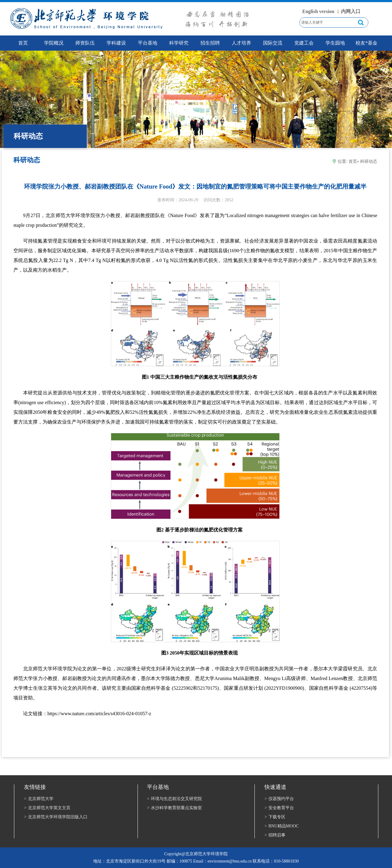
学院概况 (54, 43)
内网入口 (351, 11)
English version (318, 11)
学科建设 (116, 43)
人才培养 (241, 43)
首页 (353, 161)
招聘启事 (275, 835)
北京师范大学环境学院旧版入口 (56, 817)
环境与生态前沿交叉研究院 (174, 799)
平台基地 (148, 43)
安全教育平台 (279, 808)
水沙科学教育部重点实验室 (174, 808)
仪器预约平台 (279, 799)
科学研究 (179, 43)
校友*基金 (366, 43)
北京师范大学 (39, 799)
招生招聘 (210, 43)
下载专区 (275, 817)
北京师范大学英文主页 (47, 808)
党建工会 (304, 43)
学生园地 (335, 43)
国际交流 (273, 43)
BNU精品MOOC (281, 826)
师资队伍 (85, 43)
